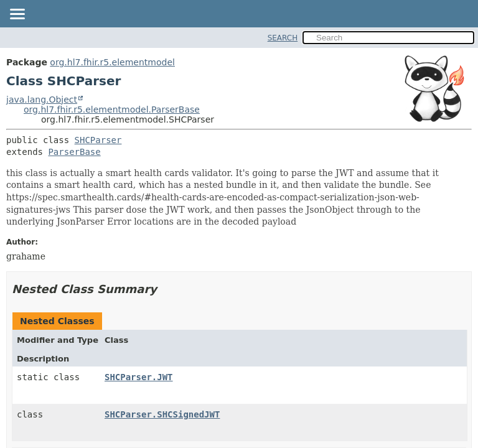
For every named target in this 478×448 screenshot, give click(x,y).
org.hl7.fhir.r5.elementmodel (112, 62)
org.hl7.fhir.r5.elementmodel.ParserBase (112, 110)
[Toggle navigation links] (17, 15)
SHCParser (98, 140)
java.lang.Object (42, 100)
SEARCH (283, 38)
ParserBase (74, 152)
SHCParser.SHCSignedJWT (162, 414)
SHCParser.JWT (139, 377)
